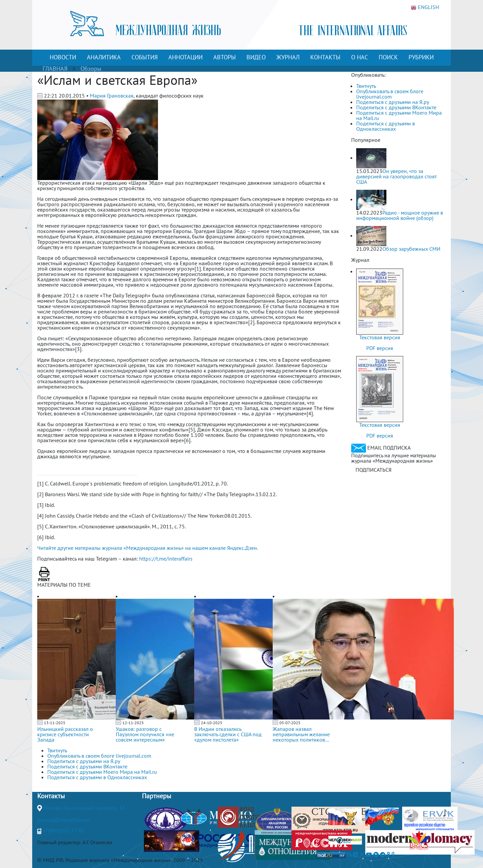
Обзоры (91, 69)
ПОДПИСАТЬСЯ (373, 470)
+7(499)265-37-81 (64, 830)
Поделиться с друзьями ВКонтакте (396, 107)
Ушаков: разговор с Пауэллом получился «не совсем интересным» (145, 734)
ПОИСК (388, 57)
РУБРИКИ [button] (421, 57)
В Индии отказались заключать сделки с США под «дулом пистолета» (228, 734)
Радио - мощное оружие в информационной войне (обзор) (400, 215)
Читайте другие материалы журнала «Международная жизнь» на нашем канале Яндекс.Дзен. (148, 548)
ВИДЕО (256, 57)
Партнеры (156, 796)
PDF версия (380, 348)
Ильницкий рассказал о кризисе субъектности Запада (65, 734)
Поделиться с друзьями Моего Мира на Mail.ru (399, 115)
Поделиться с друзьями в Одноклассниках (386, 126)
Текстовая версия (380, 337)
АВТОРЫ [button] (225, 57)
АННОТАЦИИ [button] (185, 57)
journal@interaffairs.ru (63, 820)
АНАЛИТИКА (104, 57)
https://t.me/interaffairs (166, 559)
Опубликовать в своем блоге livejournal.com (390, 94)
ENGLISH (425, 7)
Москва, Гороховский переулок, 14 (84, 808)
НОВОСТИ (63, 57)
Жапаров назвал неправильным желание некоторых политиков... (301, 734)
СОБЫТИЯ (145, 57)
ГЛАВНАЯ (55, 69)
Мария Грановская (112, 96)
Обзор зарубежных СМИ (411, 249)
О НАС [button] (360, 57)
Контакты (51, 796)
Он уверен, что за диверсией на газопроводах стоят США (396, 176)
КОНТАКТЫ (325, 57)
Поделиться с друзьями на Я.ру (393, 102)
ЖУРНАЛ (288, 57)
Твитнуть (366, 86)
